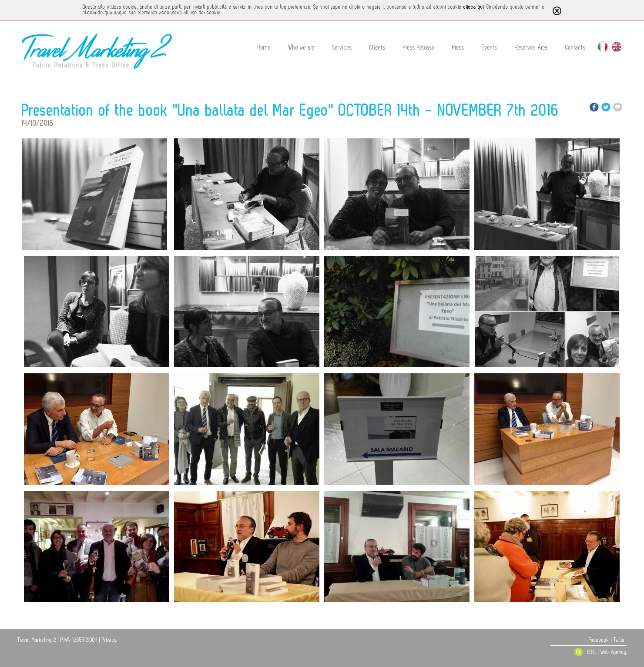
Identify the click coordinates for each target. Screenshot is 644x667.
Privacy (109, 640)
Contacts (575, 48)
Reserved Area (531, 48)
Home (264, 48)
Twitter (620, 640)
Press (458, 48)
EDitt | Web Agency (600, 652)
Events (490, 48)
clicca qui (474, 7)
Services (342, 48)
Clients (377, 48)
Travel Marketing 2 (37, 640)
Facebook (599, 640)
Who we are (301, 48)
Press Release (419, 48)
